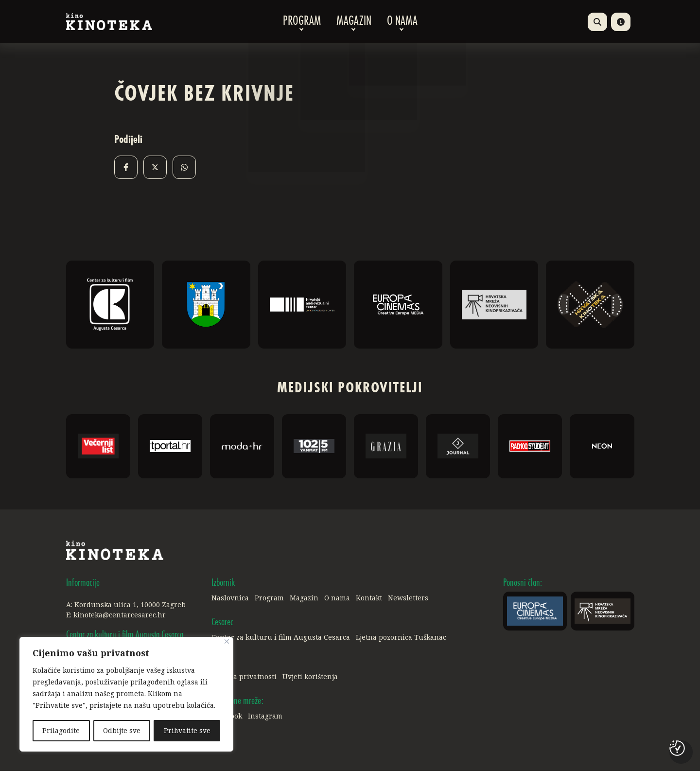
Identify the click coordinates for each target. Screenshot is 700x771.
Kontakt (369, 598)
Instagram (265, 716)
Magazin (354, 22)
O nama (402, 22)
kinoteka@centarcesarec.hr (120, 615)
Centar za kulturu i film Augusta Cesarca (281, 638)
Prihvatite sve (187, 730)
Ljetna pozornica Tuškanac (401, 638)
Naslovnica (230, 598)
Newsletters (408, 598)
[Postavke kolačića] (677, 748)
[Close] (227, 642)
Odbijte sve (122, 730)
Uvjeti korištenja (310, 677)
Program (302, 22)
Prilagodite (61, 730)
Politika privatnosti (244, 677)
